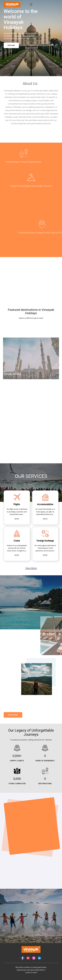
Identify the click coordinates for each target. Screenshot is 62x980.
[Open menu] (31, 4)
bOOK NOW (13, 715)
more (17, 519)
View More (31, 568)
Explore (11, 45)
